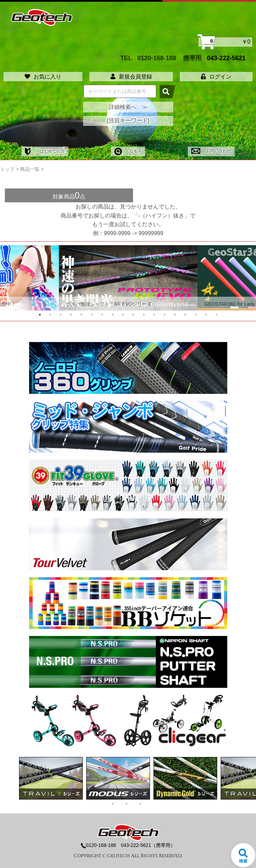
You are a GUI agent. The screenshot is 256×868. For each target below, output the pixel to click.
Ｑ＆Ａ (128, 151)
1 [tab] (40, 315)
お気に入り (43, 77)
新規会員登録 (131, 77)
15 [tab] (185, 315)
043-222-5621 (226, 58)
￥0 (225, 42)
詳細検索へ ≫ (128, 107)
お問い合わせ (211, 151)
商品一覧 (30, 169)
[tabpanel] (128, 278)
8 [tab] (113, 315)
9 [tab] (123, 315)
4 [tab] (71, 315)
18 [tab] (217, 315)
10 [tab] (133, 315)
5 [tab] (81, 315)
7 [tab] (102, 315)
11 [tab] (144, 315)
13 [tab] (165, 315)
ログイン (216, 77)
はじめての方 (45, 151)
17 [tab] (206, 315)
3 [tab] (61, 315)
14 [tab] (175, 315)
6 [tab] (92, 315)
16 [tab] (196, 315)
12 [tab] (154, 315)
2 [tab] (50, 315)
